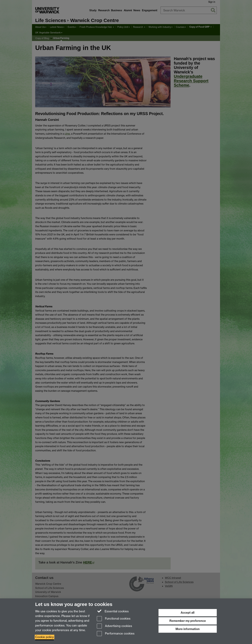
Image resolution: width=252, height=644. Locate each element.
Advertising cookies (114, 626)
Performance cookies (116, 634)
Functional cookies (114, 619)
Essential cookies (113, 611)
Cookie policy (45, 637)
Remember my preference (188, 621)
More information (188, 629)
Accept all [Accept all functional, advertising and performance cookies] (188, 613)
